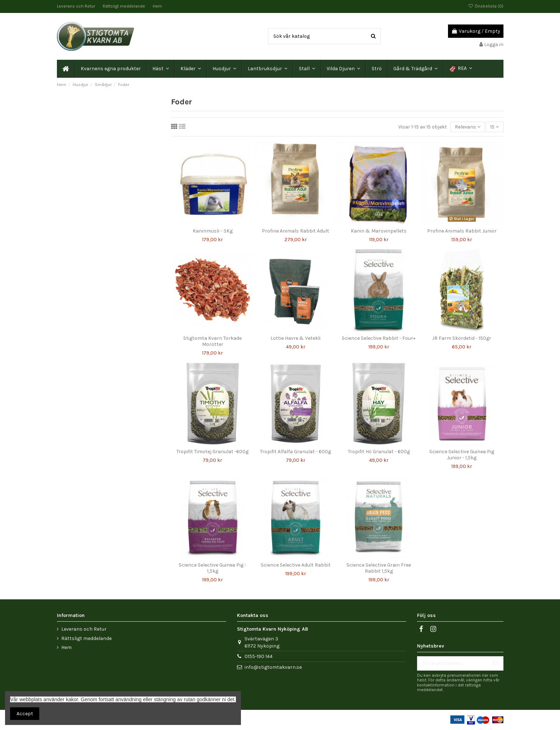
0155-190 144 (259, 656)
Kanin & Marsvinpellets (379, 231)
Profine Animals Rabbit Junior (462, 231)
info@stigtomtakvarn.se (273, 667)
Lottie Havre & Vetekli (295, 338)
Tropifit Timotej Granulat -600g (212, 452)
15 (494, 127)
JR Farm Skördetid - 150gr (462, 338)
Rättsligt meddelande (124, 6)
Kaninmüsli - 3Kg (213, 231)
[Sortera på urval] (468, 127)
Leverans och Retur (77, 6)
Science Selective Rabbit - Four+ (379, 338)
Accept (25, 714)
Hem (157, 6)
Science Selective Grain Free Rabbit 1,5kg (379, 568)
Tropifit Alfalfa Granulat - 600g (295, 452)
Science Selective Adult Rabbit (296, 565)
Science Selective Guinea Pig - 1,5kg (212, 568)
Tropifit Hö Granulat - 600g (379, 452)
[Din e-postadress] (453, 663)
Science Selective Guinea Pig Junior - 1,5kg (462, 455)
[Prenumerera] (496, 663)
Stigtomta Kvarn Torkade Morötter (212, 341)
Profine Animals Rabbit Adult (295, 231)
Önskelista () (485, 6)
